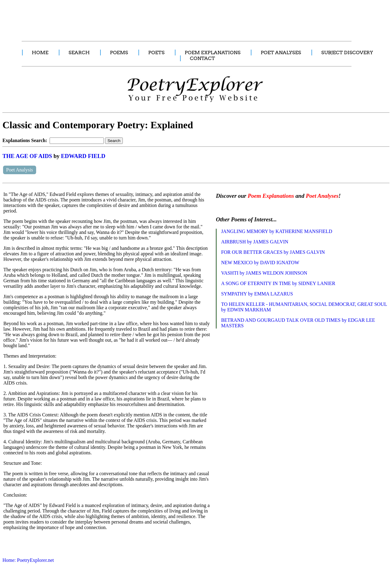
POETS (156, 53)
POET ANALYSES (281, 53)
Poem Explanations (271, 196)
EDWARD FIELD (83, 156)
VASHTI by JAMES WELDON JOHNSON (264, 273)
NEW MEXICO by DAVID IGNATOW (260, 263)
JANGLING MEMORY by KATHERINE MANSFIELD (277, 231)
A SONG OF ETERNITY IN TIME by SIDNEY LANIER (278, 283)
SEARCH (79, 53)
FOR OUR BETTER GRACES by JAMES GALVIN (273, 252)
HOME (40, 53)
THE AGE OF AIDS (27, 156)
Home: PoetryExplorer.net (28, 560)
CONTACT (202, 58)
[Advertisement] (115, 17)
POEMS (119, 53)
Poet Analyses (322, 196)
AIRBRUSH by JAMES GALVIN (255, 242)
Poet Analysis (20, 170)
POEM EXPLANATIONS (213, 53)
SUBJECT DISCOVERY (347, 53)
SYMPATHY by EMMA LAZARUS (257, 294)
